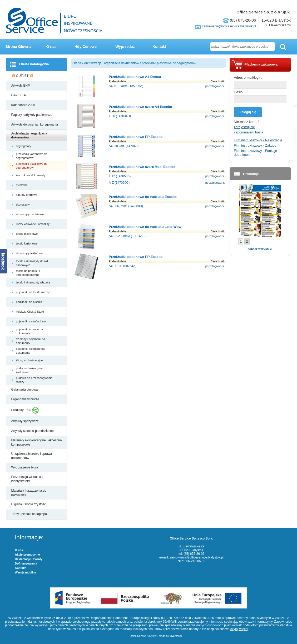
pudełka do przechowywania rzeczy (34, 380)
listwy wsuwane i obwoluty (33, 224)
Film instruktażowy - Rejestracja (258, 140)
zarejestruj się (244, 127)
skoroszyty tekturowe (30, 253)
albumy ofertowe (27, 195)
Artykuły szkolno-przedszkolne (33, 431)
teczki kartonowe (27, 243)
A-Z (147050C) (119, 183)
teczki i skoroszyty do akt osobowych (32, 263)
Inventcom (176, 636)
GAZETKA (19, 95)
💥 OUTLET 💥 (23, 76)
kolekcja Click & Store (30, 312)
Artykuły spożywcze (26, 421)
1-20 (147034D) (120, 116)
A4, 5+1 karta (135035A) (126, 86)
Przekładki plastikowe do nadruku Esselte (143, 197)
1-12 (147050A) (120, 176)
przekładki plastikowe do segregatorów (32, 166)
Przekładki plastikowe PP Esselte (136, 137)
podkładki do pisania (30, 302)
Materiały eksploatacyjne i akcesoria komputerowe (37, 442)
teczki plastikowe (27, 234)
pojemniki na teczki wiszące (34, 292)
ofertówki (22, 185)
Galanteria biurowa (25, 390)
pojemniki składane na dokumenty (30, 351)
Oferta (77, 63)
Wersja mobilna (26, 572)
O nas (51, 47)
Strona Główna (19, 47)
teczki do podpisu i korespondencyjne (28, 273)
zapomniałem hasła (249, 132)
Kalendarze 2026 (24, 105)
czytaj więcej (239, 629)
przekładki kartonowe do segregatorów (32, 156)
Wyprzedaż (125, 47)
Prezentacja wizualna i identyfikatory (27, 479)
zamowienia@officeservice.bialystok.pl (229, 26)
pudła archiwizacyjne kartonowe (29, 370)
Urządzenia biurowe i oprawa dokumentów (32, 456)
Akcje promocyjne (28, 555)
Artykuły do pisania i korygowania (35, 124)
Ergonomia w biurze (26, 399)
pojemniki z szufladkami (32, 321)
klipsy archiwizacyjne (30, 360)
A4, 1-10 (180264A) (123, 266)
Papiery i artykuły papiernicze (32, 115)
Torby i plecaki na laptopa (30, 514)
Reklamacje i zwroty (29, 559)
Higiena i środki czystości (29, 504)
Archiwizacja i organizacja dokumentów (29, 135)
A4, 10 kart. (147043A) (125, 146)
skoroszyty (23, 204)
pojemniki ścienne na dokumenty (30, 331)
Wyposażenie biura (25, 467)
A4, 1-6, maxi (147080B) (126, 206)
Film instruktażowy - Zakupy (255, 145)
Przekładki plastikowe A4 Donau (135, 77)
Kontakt (159, 47)
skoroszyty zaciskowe (30, 214)
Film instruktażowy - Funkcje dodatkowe (255, 153)
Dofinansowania (26, 563)
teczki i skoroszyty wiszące (34, 282)
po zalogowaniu (215, 86)
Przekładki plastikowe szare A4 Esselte (140, 107)
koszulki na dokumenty (31, 175)
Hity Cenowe (86, 47)
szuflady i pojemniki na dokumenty (31, 341)
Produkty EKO (25, 410)
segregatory (24, 146)
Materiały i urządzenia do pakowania (29, 493)
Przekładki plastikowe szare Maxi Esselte (142, 167)
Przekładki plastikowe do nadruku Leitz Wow (145, 227)
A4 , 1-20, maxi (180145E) (127, 236)
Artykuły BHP (21, 86)
